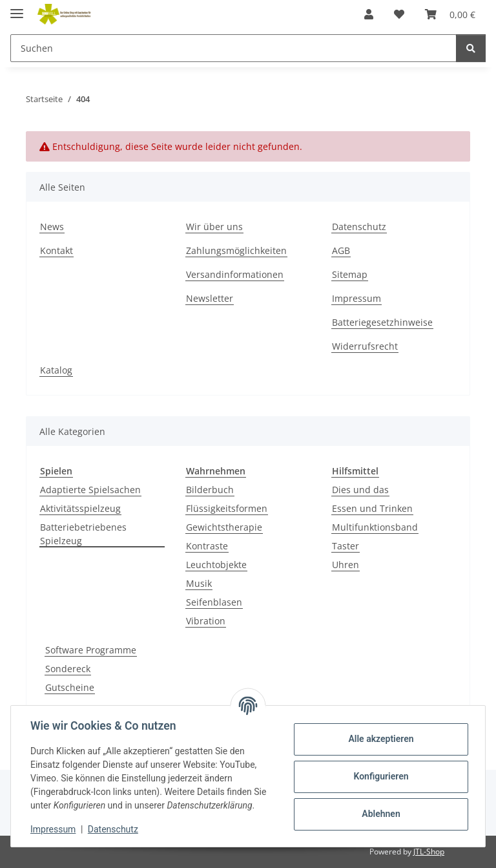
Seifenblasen (214, 602)
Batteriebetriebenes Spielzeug (83, 534)
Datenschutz (114, 829)
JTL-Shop (429, 852)
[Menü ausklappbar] (17, 8)
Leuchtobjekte (216, 565)
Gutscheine (70, 687)
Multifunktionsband (375, 527)
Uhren (346, 565)
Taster (346, 546)
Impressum (54, 829)
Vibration (206, 621)
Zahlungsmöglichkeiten (236, 250)
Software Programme (91, 650)
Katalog (56, 370)
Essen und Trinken (372, 508)
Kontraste (207, 546)
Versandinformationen (235, 274)
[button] (369, 14)
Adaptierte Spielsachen (90, 490)
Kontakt (57, 250)
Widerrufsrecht (365, 346)
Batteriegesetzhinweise (382, 322)
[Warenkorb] (450, 14)
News (52, 227)
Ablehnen (379, 814)
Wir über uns (214, 227)
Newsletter (210, 298)
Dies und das (360, 490)
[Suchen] (233, 48)
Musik (199, 583)
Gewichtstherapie (224, 527)
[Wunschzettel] (399, 14)
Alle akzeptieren (379, 739)
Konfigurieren (379, 776)
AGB (341, 250)
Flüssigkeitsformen (227, 508)
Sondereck (68, 669)
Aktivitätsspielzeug (80, 508)
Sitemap (350, 274)
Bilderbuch (210, 490)
